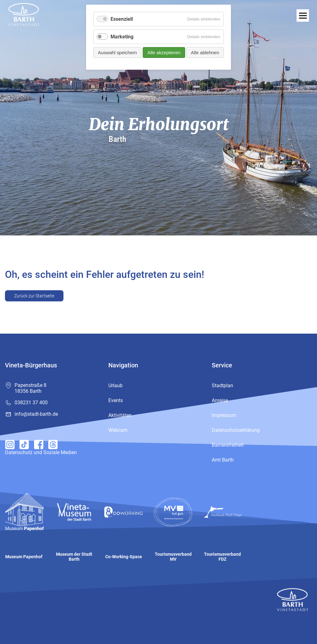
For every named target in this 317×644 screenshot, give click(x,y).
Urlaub (115, 386)
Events (116, 400)
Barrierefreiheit (228, 445)
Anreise (220, 400)
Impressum (224, 415)
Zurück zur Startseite (34, 296)
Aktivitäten (120, 415)
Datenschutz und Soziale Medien (41, 452)
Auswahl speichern (117, 53)
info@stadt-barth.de (36, 414)
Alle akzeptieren (164, 53)
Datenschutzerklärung (236, 430)
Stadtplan (222, 386)
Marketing (122, 37)
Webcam (118, 430)
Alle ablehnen (205, 53)
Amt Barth (223, 460)
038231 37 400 (31, 403)
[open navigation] (303, 15)
